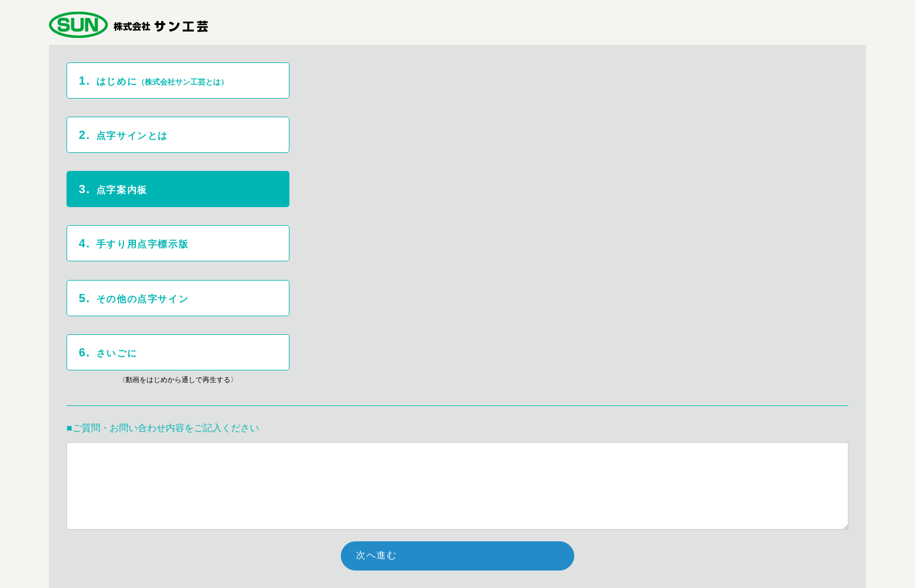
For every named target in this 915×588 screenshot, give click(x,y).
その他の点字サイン (134, 298)
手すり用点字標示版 (134, 243)
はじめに (156, 80)
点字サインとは (123, 135)
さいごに (108, 352)
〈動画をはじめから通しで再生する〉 (178, 380)
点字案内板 (113, 189)
